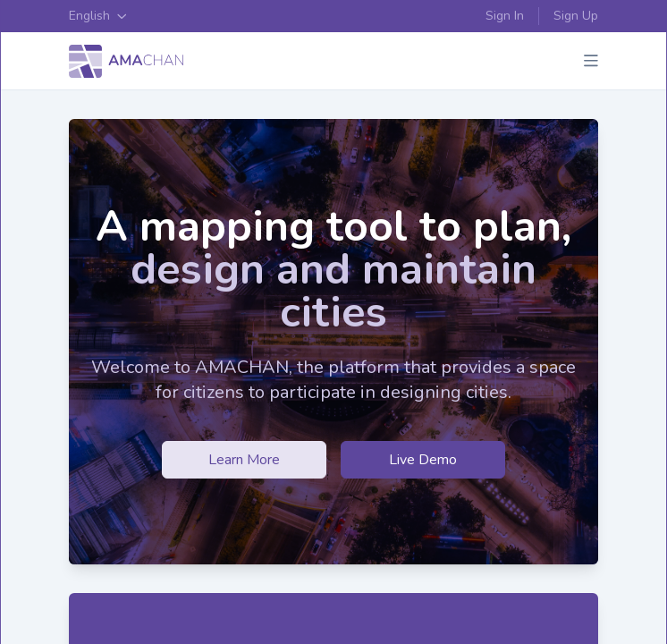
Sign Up (576, 16)
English (98, 16)
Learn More (244, 460)
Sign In (505, 16)
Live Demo (423, 460)
